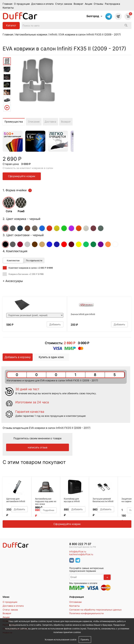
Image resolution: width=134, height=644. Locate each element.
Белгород (93, 16)
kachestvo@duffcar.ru (81, 554)
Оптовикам (75, 602)
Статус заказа (64, 4)
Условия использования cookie (61, 640)
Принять (85, 640)
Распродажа (112, 4)
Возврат (78, 4)
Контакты (8, 8)
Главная (8, 4)
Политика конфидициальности (86, 613)
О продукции (22, 4)
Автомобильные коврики (31, 34)
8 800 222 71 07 (80, 544)
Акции (88, 4)
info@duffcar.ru (78, 552)
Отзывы (98, 4)
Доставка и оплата (42, 4)
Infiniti (53, 34)
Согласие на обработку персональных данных (95, 610)
